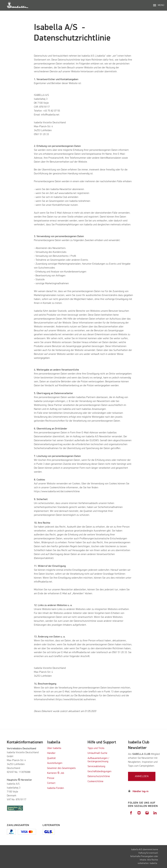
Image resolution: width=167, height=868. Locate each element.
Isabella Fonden (56, 788)
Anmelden (142, 776)
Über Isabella (54, 748)
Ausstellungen (55, 763)
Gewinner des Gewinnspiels (61, 768)
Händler (51, 753)
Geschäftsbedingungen (99, 772)
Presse (51, 778)
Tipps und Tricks (96, 748)
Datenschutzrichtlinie (99, 776)
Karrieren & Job (56, 773)
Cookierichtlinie (95, 781)
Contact (51, 783)
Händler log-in (140, 791)
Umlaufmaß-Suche (98, 753)
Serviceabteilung (96, 766)
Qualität (51, 758)
